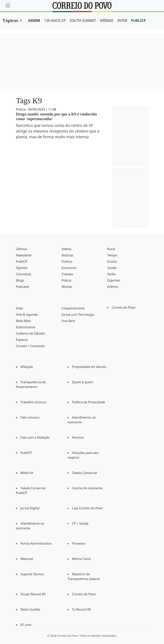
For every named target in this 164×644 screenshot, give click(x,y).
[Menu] (8, 5)
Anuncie (78, 437)
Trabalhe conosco (33, 402)
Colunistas (24, 274)
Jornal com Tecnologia (78, 315)
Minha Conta (81, 559)
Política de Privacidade (88, 402)
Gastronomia (26, 327)
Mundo (67, 287)
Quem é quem (82, 382)
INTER (122, 20)
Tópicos (10, 20)
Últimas (22, 249)
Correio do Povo (123, 307)
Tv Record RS (81, 609)
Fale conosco (30, 417)
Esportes (114, 280)
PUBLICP (139, 20)
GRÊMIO (107, 20)
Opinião (22, 268)
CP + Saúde (80, 523)
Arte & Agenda (27, 315)
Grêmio (113, 287)
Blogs (20, 280)
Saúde (112, 268)
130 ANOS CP (55, 20)
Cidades (67, 274)
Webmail (27, 559)
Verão (111, 274)
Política (67, 262)
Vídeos (66, 249)
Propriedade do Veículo (89, 367)
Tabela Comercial (85, 473)
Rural (111, 249)
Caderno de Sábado (30, 333)
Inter (20, 308)
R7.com (26, 625)
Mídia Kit (27, 473)
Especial (22, 340)
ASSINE (34, 20)
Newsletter (24, 255)
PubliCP (22, 262)
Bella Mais (23, 321)
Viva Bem (68, 321)
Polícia (66, 280)
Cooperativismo (73, 308)
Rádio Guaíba (30, 609)
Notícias (67, 255)
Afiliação (27, 367)
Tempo (112, 255)
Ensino (112, 262)
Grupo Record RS (33, 594)
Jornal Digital (30, 508)
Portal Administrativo (36, 543)
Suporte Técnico (32, 574)
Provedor (79, 543)
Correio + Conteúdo (30, 346)
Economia (69, 268)
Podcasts (23, 287)
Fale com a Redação (35, 437)
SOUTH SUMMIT (83, 20)
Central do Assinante (87, 488)
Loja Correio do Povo (87, 508)
